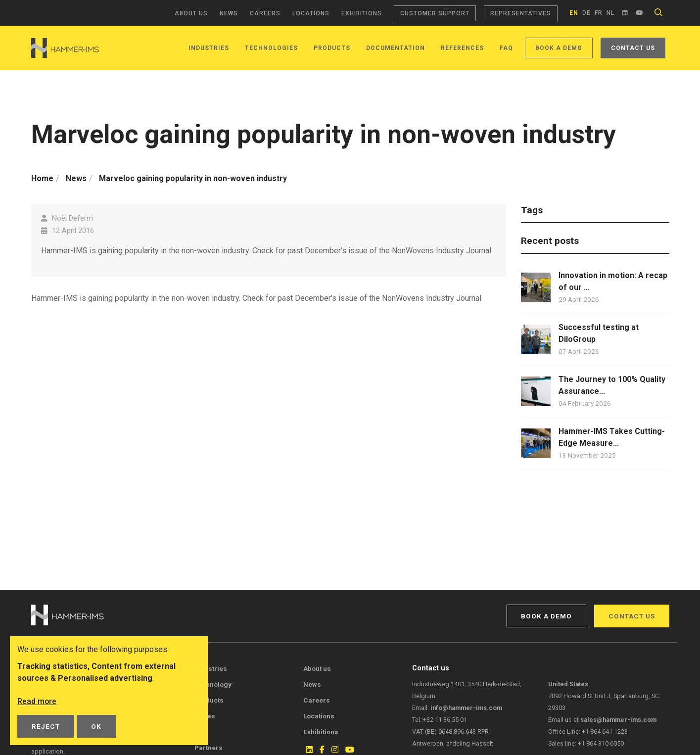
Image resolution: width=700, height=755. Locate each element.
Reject (46, 726)
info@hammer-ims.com (466, 708)
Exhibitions (362, 13)
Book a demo (559, 48)
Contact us (633, 48)
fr (599, 13)
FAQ (506, 48)
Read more (37, 701)
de (586, 13)
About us (191, 13)
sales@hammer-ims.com (618, 720)
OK (96, 726)
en (574, 13)
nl (610, 13)
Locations (311, 13)
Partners (209, 748)
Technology (213, 684)
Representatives (521, 13)
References (462, 48)
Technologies (271, 48)
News (229, 13)
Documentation (396, 48)
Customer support (435, 13)
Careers (265, 13)
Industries (209, 48)
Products (332, 48)
